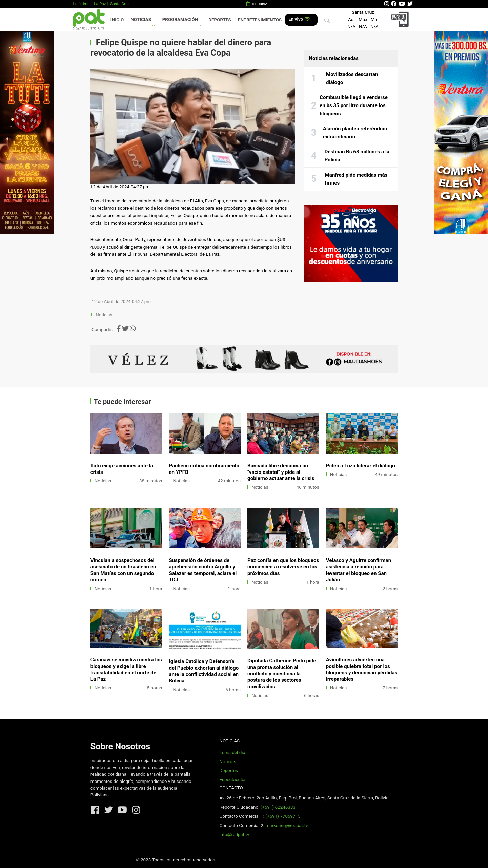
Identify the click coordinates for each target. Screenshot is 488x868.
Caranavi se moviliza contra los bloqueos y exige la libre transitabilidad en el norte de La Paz (126, 669)
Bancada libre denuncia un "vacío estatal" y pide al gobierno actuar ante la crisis (281, 472)
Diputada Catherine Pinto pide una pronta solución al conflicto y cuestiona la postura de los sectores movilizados (282, 674)
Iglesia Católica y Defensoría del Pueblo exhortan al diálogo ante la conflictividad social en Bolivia (204, 671)
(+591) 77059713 (283, 816)
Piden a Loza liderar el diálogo (361, 466)
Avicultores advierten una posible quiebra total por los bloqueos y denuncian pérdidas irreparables (362, 669)
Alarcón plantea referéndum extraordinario (355, 133)
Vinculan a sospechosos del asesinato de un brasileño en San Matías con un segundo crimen (123, 570)
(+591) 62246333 (278, 807)
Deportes (220, 20)
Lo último (81, 4)
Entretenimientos (260, 20)
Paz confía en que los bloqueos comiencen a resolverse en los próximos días (283, 567)
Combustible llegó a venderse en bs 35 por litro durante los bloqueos (354, 105)
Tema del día (232, 753)
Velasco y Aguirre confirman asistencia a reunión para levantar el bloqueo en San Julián (359, 570)
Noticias (141, 20)
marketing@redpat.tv (287, 825)
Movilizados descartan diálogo (352, 78)
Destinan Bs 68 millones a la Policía (357, 156)
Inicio (117, 20)
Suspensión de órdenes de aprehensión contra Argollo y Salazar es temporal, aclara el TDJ (203, 570)
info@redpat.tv (234, 835)
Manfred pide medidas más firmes (356, 179)
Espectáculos (233, 780)
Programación (180, 20)
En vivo (299, 19)
